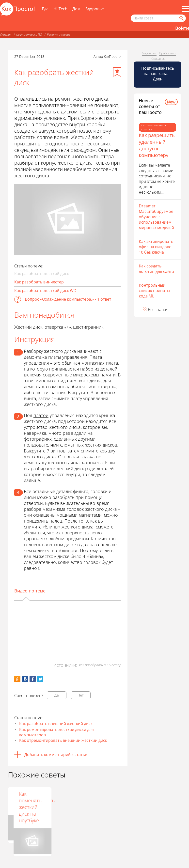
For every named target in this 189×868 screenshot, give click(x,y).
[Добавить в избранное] (117, 72)
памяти (108, 375)
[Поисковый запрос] (158, 18)
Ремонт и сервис (59, 35)
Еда (45, 9)
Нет (81, 695)
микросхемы (86, 375)
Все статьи (158, 310)
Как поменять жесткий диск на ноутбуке (105, 807)
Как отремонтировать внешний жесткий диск (63, 740)
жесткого (54, 351)
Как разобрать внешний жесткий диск (56, 724)
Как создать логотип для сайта (156, 269)
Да (57, 695)
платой (41, 415)
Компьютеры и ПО (29, 35)
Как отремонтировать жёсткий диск (34, 800)
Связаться (159, 59)
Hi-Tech (60, 9)
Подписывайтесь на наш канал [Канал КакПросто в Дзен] (158, 74)
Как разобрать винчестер (39, 282)
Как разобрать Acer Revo (65, 800)
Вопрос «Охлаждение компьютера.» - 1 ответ (68, 299)
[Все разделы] (185, 9)
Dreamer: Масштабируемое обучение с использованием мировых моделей (156, 217)
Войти (182, 28)
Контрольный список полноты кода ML (154, 291)
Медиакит (149, 53)
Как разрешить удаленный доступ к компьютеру (157, 145)
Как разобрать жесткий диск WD (45, 291)
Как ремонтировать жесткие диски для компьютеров (56, 732)
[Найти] (181, 18)
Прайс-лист (167, 53)
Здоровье (95, 9)
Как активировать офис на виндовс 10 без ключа (156, 247)
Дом (76, 9)
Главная (6, 35)
